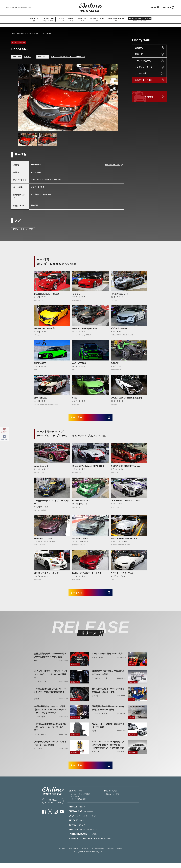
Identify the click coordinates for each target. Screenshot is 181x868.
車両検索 (20, 33)
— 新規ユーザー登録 (112, 799)
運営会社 (85, 853)
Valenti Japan (40, 720)
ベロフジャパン (40, 684)
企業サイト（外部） (144, 80)
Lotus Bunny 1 (41, 468)
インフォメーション (144, 67)
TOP (13, 33)
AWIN (94, 734)
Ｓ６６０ (37, 33)
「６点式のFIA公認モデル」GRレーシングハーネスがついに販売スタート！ (50, 695)
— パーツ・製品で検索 (77, 804)
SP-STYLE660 (41, 398)
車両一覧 (139, 54)
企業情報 (139, 48)
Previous (22, 98)
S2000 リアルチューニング (46, 575)
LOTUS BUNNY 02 (81, 502)
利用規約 (110, 853)
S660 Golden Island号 (44, 328)
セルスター (96, 699)
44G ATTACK (79, 363)
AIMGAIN (96, 755)
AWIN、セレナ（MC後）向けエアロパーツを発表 (108, 729)
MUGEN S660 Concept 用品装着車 (127, 398)
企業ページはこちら (112, 165)
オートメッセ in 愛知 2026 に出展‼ (108, 657)
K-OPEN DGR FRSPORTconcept (126, 468)
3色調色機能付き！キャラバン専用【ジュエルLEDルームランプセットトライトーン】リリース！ (50, 713)
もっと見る (79, 418)
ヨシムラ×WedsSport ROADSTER (88, 468)
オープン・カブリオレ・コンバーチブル (68, 57)
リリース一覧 (141, 73)
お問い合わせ (74, 853)
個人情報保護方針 (98, 853)
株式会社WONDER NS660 (47, 294)
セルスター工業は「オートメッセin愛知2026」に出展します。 (108, 694)
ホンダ (29, 33)
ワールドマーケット (100, 681)
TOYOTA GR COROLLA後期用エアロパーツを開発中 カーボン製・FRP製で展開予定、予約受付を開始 (108, 748)
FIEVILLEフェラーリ (43, 540)
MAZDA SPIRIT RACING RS (124, 540)
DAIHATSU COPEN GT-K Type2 (125, 502)
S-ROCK (115, 363)
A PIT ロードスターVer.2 (122, 575)
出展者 (120, 853)
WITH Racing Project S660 (85, 328)
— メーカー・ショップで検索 (80, 799)
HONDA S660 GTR (119, 294)
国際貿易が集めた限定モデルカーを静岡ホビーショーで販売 (108, 711)
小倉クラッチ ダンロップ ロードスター (52, 504)
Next (114, 98)
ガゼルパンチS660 (119, 328)
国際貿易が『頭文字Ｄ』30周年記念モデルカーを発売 (108, 676)
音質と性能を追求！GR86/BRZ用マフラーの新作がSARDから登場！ (50, 658)
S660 (75, 398)
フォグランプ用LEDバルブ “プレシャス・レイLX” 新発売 (51, 746)
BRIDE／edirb (98, 661)
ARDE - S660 (40, 363)
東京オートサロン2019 (23, 229)
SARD (36, 664)
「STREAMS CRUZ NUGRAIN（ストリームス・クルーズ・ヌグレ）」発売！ (50, 730)
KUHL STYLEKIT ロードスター (88, 575)
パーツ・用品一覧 (143, 61)
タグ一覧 (62, 853)
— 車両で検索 (74, 801)
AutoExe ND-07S (80, 540)
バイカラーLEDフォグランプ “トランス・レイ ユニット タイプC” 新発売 (51, 677)
